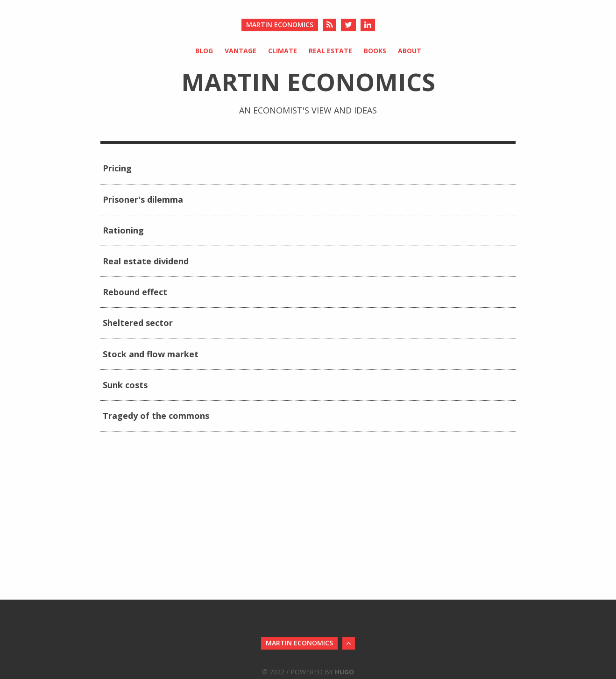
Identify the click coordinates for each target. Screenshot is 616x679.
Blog (204, 51)
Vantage (241, 51)
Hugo (344, 672)
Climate (283, 51)
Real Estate (330, 51)
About (410, 51)
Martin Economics (280, 25)
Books (375, 51)
